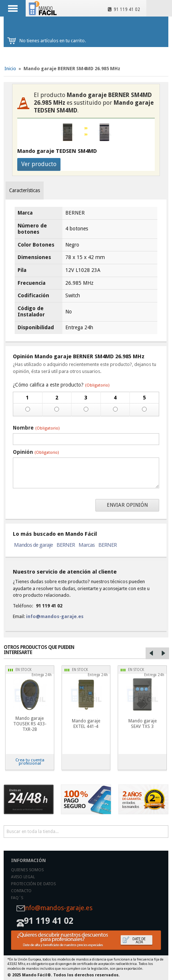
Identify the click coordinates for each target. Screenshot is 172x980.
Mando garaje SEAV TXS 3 (142, 724)
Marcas (87, 545)
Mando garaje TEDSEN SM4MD (57, 151)
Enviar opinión (127, 505)
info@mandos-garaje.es (55, 616)
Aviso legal (23, 877)
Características (25, 190)
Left (151, 653)
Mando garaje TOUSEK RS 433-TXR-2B (30, 724)
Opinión (36, 452)
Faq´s (17, 898)
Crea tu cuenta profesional (30, 762)
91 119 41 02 (124, 10)
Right (163, 653)
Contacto (21, 891)
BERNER (66, 545)
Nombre (36, 428)
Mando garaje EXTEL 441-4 (86, 724)
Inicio (10, 69)
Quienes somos (27, 870)
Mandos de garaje (33, 545)
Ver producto (39, 164)
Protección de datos (33, 884)
